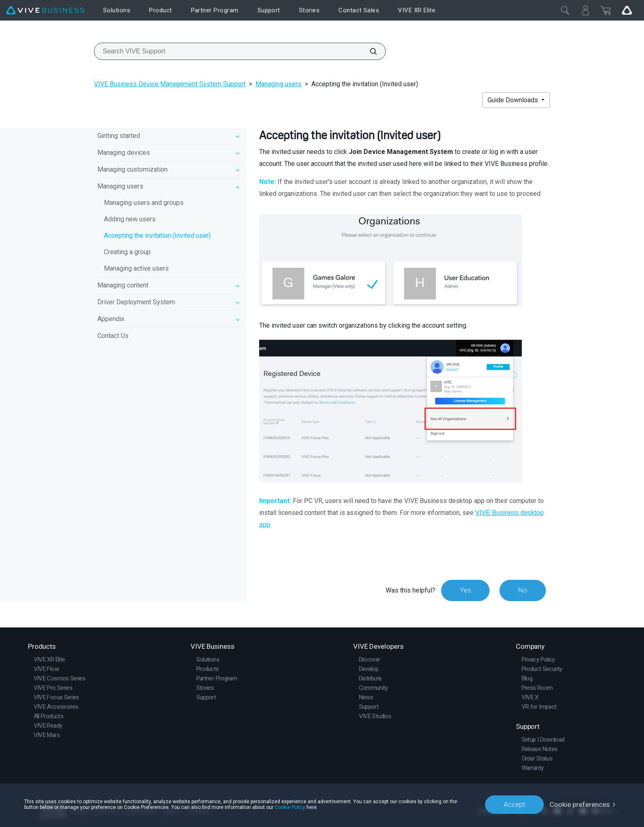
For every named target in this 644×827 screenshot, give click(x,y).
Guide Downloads (514, 100)
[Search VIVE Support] (369, 51)
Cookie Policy (290, 807)
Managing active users (136, 268)
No (523, 590)
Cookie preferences (580, 804)
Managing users (278, 84)
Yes (465, 590)
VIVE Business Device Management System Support (170, 84)
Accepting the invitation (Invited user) (157, 235)
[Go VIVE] (627, 10)
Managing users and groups (144, 203)
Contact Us (113, 336)
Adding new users (130, 219)
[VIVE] (45, 10)
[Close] (565, 10)
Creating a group (127, 252)
